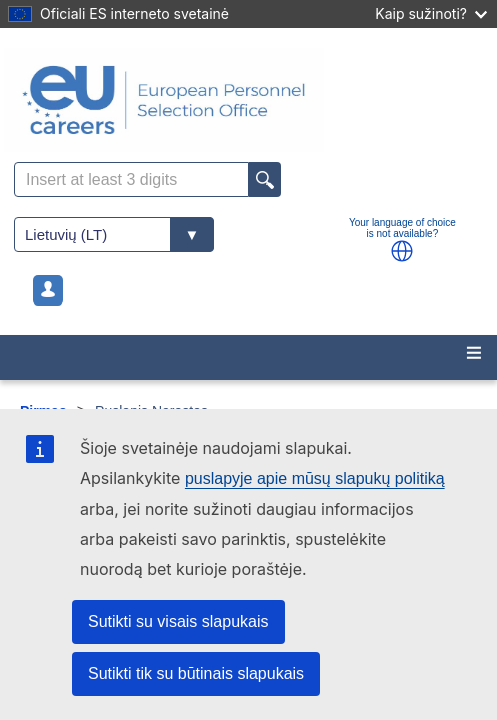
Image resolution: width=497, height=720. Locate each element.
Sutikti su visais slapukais (178, 621)
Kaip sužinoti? (431, 13)
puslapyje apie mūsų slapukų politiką (315, 478)
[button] (402, 251)
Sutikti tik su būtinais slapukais (196, 673)
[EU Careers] (248, 100)
